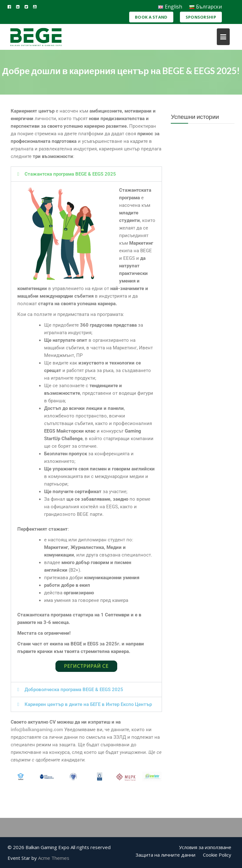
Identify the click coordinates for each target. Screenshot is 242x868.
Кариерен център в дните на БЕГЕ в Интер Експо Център (88, 704)
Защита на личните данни (165, 855)
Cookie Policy (217, 855)
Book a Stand (151, 17)
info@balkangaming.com (37, 730)
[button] (86, 174)
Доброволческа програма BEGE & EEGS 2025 (74, 690)
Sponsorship (201, 17)
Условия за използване (205, 847)
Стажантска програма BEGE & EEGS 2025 (70, 174)
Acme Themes (54, 858)
